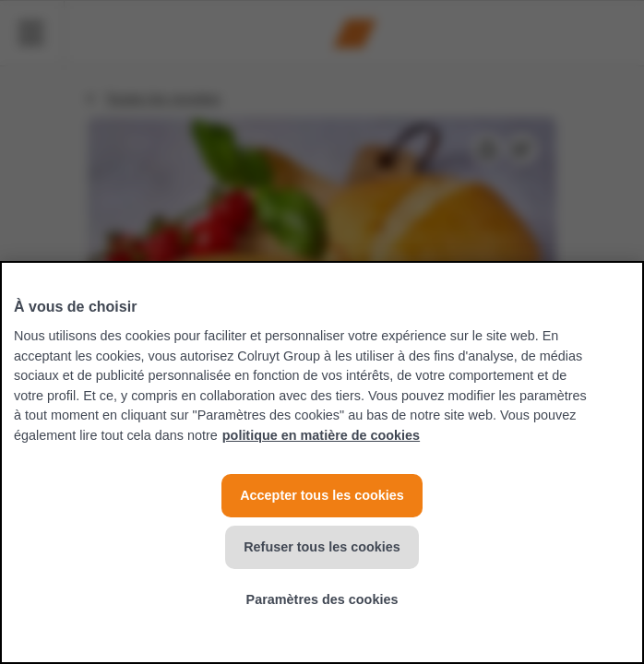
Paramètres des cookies (322, 599)
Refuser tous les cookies (322, 547)
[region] (322, 462)
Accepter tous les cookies (322, 495)
